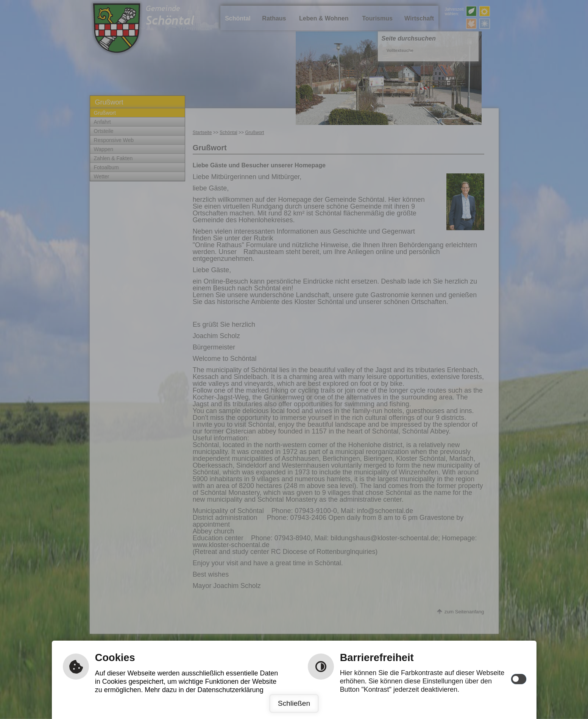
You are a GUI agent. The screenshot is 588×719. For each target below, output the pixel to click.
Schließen (294, 703)
